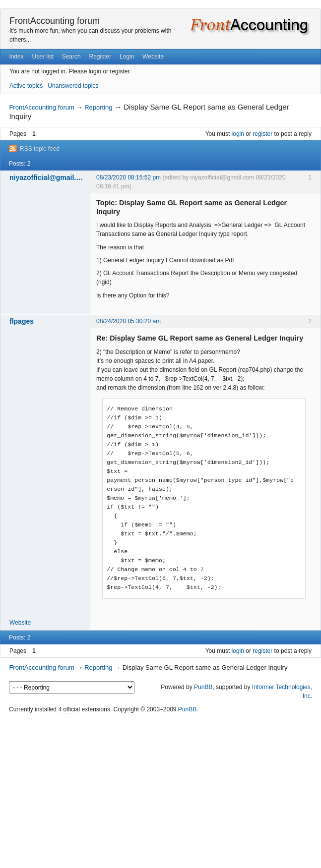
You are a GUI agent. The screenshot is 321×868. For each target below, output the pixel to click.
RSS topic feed (40, 149)
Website (153, 57)
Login (127, 57)
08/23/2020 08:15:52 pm (128, 177)
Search (71, 57)
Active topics (26, 86)
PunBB (203, 687)
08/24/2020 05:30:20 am (128, 321)
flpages (22, 321)
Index (16, 57)
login (238, 134)
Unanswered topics (73, 86)
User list (43, 57)
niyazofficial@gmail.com (47, 177)
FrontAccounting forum (55, 21)
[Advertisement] (160, 791)
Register (100, 57)
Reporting (98, 107)
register (262, 134)
